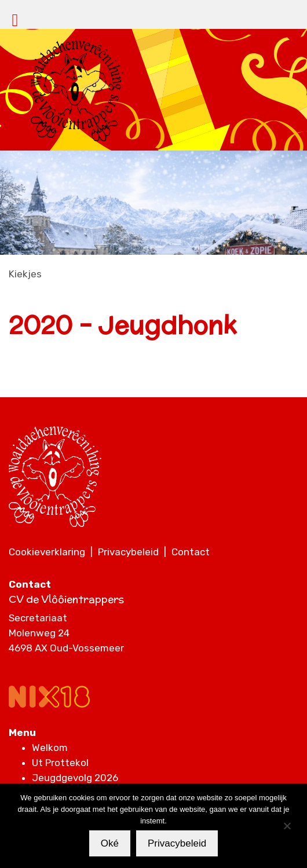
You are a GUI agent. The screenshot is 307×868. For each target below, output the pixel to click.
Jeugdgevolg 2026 (75, 778)
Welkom (50, 748)
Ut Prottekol (60, 763)
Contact (191, 552)
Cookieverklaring (47, 552)
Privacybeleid (128, 552)
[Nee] (287, 826)
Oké (110, 843)
